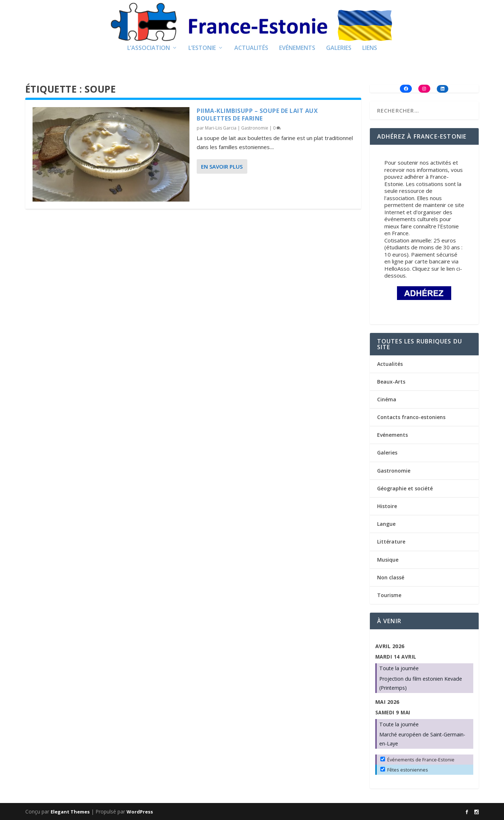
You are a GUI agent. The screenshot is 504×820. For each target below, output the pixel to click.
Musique (388, 560)
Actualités (251, 48)
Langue (386, 524)
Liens (370, 48)
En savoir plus (222, 166)
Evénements (297, 48)
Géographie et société (405, 488)
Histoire (387, 506)
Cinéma (387, 399)
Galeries (339, 48)
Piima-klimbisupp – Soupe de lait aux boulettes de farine (257, 115)
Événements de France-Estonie (417, 760)
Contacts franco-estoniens (411, 417)
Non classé (391, 577)
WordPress (140, 812)
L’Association (149, 48)
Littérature (391, 542)
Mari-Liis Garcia (221, 128)
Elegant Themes (70, 812)
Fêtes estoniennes (404, 770)
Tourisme (389, 595)
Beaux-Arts (391, 382)
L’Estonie (202, 48)
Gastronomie (255, 128)
